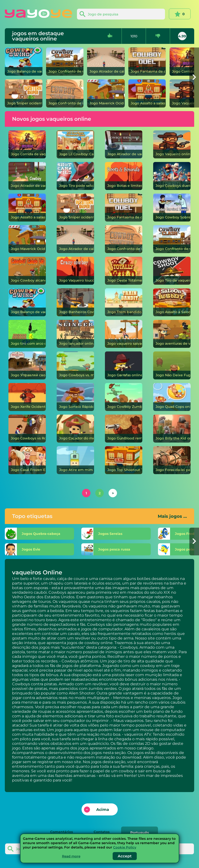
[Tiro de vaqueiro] (172, 271)
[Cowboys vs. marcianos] (75, 365)
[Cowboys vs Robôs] (27, 429)
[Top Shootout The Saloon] (124, 460)
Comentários (59, 832)
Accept (125, 856)
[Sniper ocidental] (24, 93)
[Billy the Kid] (172, 429)
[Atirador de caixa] (106, 62)
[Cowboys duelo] (172, 176)
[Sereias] (120, 534)
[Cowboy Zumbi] (124, 397)
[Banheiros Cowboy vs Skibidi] (75, 302)
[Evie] (41, 549)
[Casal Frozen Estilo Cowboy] (27, 460)
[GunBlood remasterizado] (124, 429)
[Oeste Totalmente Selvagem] (124, 271)
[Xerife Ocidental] (27, 397)
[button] (194, 77)
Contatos (102, 832)
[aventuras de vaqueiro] (172, 334)
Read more (71, 856)
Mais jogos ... (172, 516)
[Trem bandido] (124, 302)
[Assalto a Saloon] (172, 302)
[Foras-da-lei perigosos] (172, 460)
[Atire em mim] (75, 460)
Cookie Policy (125, 847)
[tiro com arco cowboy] (27, 334)
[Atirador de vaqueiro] (27, 176)
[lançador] (75, 334)
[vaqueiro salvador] (124, 334)
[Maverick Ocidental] (106, 93)
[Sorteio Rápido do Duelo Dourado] (75, 397)
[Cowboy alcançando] (27, 271)
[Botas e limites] (124, 176)
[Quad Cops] (172, 397)
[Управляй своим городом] (27, 365)
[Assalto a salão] (147, 93)
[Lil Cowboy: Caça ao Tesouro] (75, 144)
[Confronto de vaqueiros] (65, 62)
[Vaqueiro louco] (75, 271)
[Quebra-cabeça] (41, 534)
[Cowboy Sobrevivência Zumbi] (172, 208)
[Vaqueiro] (172, 144)
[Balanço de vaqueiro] (24, 62)
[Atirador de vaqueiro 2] (124, 144)
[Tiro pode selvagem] (75, 176)
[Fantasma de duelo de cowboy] (147, 62)
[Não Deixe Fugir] (172, 365)
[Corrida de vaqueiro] (27, 144)
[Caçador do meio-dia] (75, 429)
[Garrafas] (124, 365)
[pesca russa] (120, 549)
